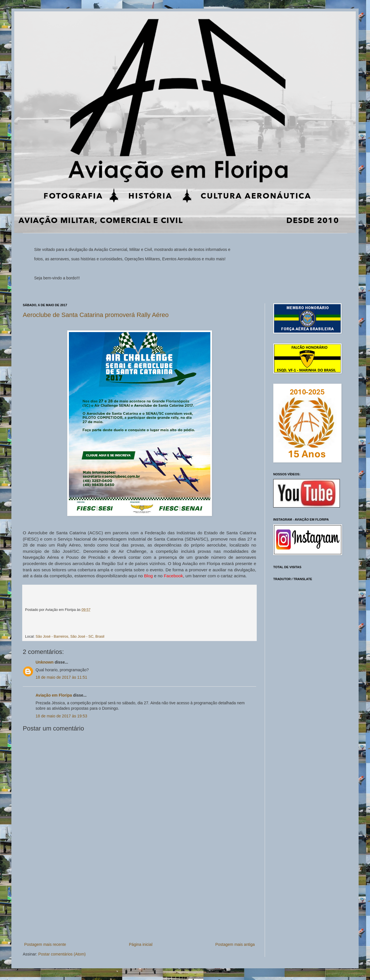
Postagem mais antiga (235, 944)
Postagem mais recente (45, 944)
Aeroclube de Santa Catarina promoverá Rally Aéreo (96, 315)
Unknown (45, 662)
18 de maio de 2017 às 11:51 (61, 677)
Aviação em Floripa (54, 695)
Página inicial (141, 944)
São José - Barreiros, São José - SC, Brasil (70, 637)
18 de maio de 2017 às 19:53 (61, 716)
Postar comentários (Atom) (62, 954)
